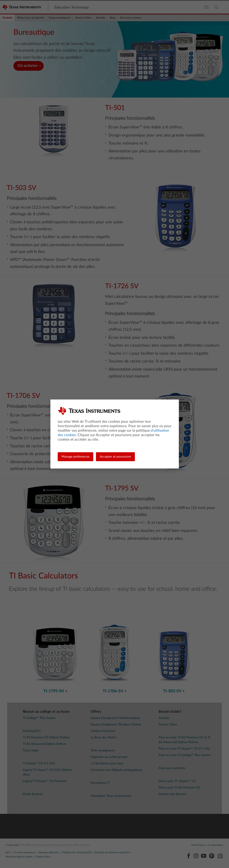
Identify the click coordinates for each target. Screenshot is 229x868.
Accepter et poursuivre (115, 457)
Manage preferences (75, 457)
